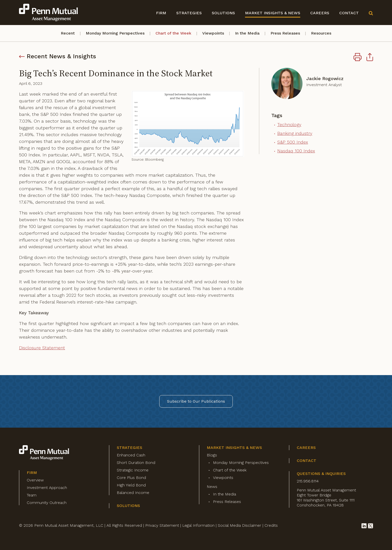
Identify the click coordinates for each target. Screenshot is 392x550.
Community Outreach (47, 503)
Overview (35, 480)
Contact (349, 13)
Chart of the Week (173, 33)
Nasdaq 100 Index (296, 151)
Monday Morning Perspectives (115, 33)
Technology (289, 124)
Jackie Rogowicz (325, 78)
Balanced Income (133, 493)
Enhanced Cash (131, 455)
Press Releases (285, 33)
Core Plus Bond (131, 478)
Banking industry (295, 133)
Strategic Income (133, 470)
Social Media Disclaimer (239, 525)
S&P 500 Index (293, 142)
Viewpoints (213, 33)
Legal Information (198, 525)
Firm (161, 13)
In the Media (247, 33)
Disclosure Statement (42, 348)
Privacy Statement (162, 525)
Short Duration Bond (136, 463)
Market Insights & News (273, 13)
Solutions (223, 13)
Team (32, 495)
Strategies (189, 13)
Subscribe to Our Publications (196, 401)
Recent (68, 33)
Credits (271, 525)
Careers (320, 13)
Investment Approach (47, 488)
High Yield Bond (131, 485)
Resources (321, 33)
